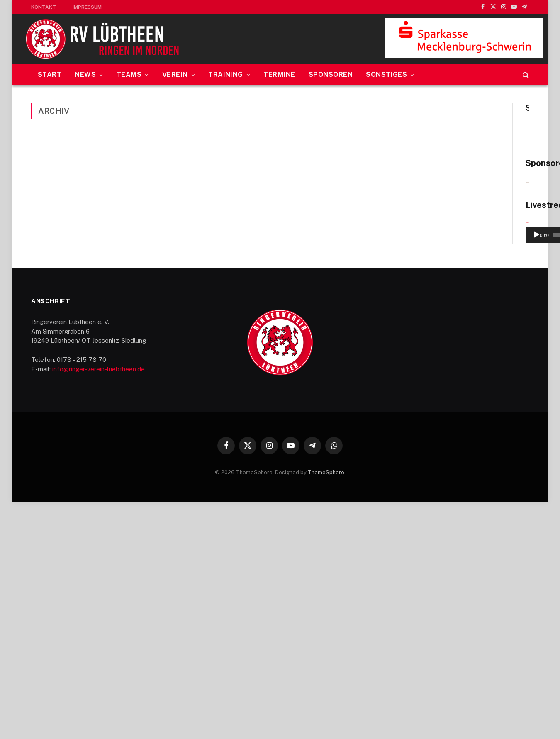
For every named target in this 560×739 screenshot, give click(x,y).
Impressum (87, 7)
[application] (457, 440)
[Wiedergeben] (396, 472)
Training (226, 74)
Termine (279, 74)
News (85, 74)
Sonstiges (386, 74)
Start (50, 74)
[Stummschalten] (505, 472)
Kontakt (44, 7)
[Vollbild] (518, 472)
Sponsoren (331, 74)
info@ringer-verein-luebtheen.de (99, 606)
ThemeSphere (326, 710)
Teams (129, 74)
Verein (175, 74)
